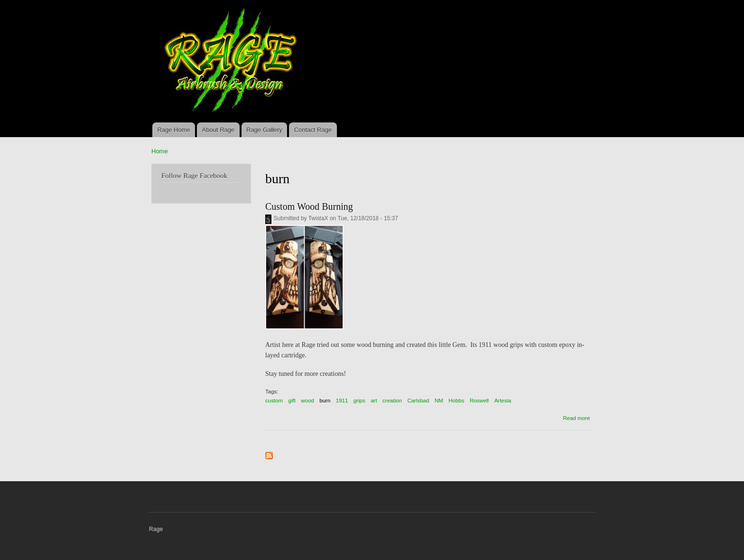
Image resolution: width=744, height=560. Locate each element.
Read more (576, 418)
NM (439, 401)
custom (274, 401)
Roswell (479, 401)
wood (307, 401)
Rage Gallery (264, 130)
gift (292, 401)
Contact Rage (313, 130)
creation (392, 401)
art (374, 401)
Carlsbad (418, 401)
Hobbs (456, 401)
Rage (156, 529)
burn (325, 401)
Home (160, 151)
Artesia (503, 401)
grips (359, 401)
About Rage (219, 130)
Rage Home (173, 130)
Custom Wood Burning (309, 206)
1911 (342, 401)
